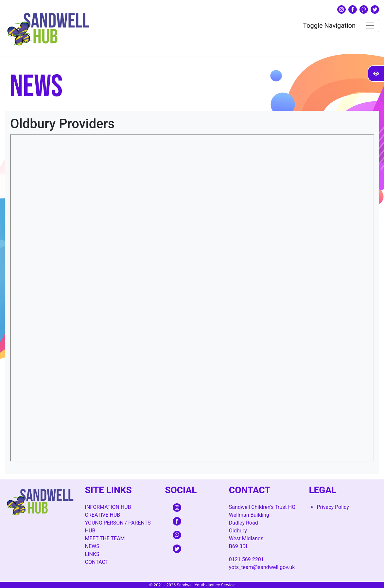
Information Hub (108, 507)
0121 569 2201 (246, 559)
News (92, 546)
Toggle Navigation (329, 26)
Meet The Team (105, 538)
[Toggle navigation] (370, 26)
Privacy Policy (333, 507)
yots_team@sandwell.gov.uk (262, 567)
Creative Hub (103, 515)
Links (92, 554)
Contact (97, 562)
